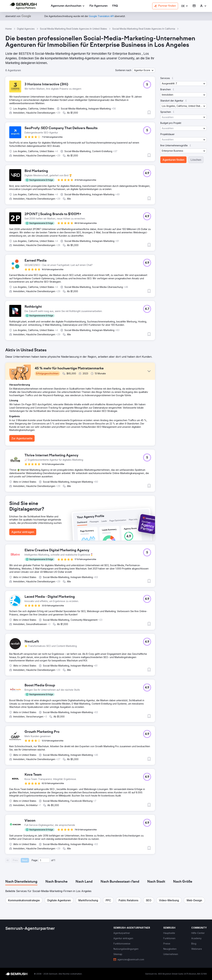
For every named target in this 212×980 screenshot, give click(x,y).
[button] (185, 6)
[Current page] (44, 860)
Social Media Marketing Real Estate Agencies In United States (73, 29)
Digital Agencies (26, 29)
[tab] (21, 882)
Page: (35, 860)
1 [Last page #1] (55, 860)
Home (9, 29)
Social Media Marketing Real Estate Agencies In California (144, 29)
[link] (99, 6)
